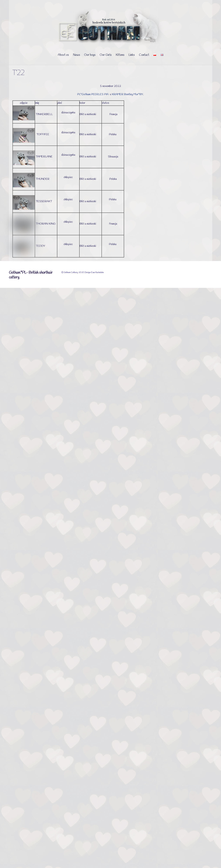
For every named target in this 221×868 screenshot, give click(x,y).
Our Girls (106, 55)
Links (132, 55)
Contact (144, 55)
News (76, 55)
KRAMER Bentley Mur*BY (127, 94)
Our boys (90, 55)
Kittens (120, 55)
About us (63, 55)
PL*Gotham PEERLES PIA (93, 94)
